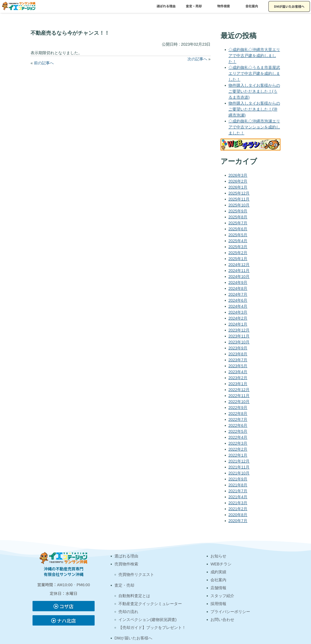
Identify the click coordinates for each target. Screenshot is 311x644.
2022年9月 (238, 408)
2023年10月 (239, 342)
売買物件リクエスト (136, 575)
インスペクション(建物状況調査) (147, 620)
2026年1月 (238, 187)
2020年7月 (238, 521)
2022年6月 (238, 425)
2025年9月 (238, 211)
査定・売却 (194, 6)
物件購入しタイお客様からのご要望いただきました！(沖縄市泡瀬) (254, 109)
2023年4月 (238, 372)
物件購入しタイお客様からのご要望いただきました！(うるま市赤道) (254, 91)
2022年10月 (239, 402)
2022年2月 (238, 449)
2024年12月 (239, 265)
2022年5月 (238, 431)
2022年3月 (238, 443)
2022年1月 (238, 455)
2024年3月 (238, 312)
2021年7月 (238, 491)
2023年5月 (238, 366)
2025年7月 (238, 223)
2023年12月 (239, 330)
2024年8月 (238, 288)
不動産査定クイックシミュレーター (150, 604)
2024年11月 (239, 271)
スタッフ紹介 (222, 596)
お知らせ (218, 556)
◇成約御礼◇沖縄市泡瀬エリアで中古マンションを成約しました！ (254, 127)
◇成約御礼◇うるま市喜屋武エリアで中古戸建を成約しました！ (254, 73)
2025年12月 (239, 193)
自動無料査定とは (134, 596)
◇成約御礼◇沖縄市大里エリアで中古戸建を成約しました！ (254, 56)
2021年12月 (239, 461)
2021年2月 (238, 509)
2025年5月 (238, 235)
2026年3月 (238, 175)
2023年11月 (239, 336)
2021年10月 (239, 473)
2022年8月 (238, 414)
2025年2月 (238, 253)
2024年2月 (238, 318)
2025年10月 (239, 205)
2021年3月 (238, 503)
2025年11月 (239, 199)
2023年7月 (238, 360)
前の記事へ (44, 63)
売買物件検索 (126, 564)
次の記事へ (197, 59)
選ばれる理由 (166, 6)
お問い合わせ (222, 620)
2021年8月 (238, 485)
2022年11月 (239, 396)
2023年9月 (238, 348)
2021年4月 (238, 497)
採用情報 (218, 604)
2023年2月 (238, 378)
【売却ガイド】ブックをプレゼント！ (152, 628)
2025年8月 (238, 217)
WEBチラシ (221, 564)
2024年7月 (238, 294)
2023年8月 (238, 354)
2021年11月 (239, 467)
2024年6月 (238, 300)
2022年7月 (238, 419)
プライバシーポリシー (230, 612)
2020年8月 (238, 515)
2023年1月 (238, 384)
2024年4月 (238, 306)
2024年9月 (238, 282)
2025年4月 (238, 241)
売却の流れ (128, 612)
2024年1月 (238, 324)
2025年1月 (238, 259)
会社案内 (252, 6)
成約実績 (218, 572)
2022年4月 (238, 437)
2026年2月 (238, 181)
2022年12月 (239, 390)
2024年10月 (239, 277)
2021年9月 (238, 479)
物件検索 (224, 6)
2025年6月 (238, 229)
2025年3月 (238, 247)
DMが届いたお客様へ (289, 6)
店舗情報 (218, 588)
